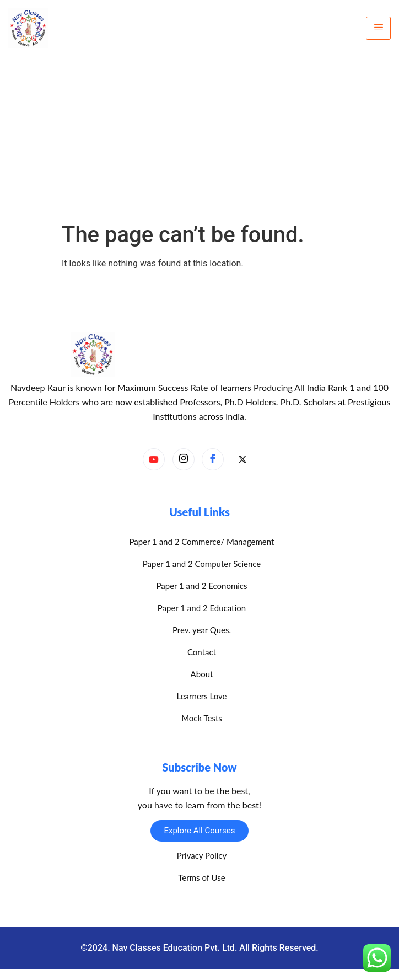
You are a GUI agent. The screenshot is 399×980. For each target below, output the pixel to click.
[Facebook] (213, 459)
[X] (242, 460)
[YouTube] (154, 459)
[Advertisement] (199, 139)
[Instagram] (184, 459)
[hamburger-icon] (378, 28)
